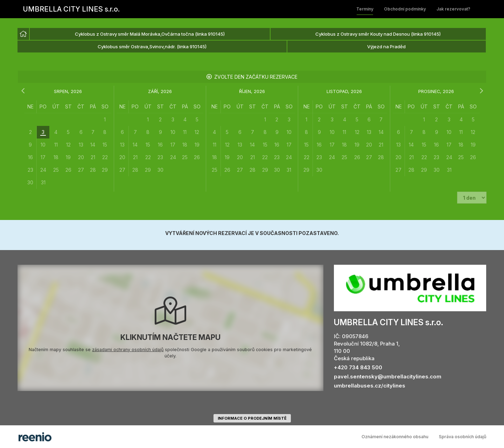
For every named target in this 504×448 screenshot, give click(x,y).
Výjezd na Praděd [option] (386, 47)
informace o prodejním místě (252, 418)
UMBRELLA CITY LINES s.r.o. (71, 9)
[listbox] (252, 41)
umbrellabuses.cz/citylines (370, 386)
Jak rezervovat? (453, 9)
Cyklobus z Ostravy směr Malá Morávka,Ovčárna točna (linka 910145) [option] (150, 34)
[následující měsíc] (481, 91)
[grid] (68, 145)
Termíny (365, 9)
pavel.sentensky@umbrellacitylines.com (388, 376)
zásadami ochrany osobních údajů (128, 350)
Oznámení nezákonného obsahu (395, 437)
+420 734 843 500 (358, 367)
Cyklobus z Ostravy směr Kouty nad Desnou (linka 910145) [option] (378, 34)
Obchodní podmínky (405, 9)
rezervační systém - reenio (35, 437)
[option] (23, 34)
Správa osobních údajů (463, 437)
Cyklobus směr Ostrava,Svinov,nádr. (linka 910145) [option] (152, 47)
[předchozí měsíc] (23, 91)
